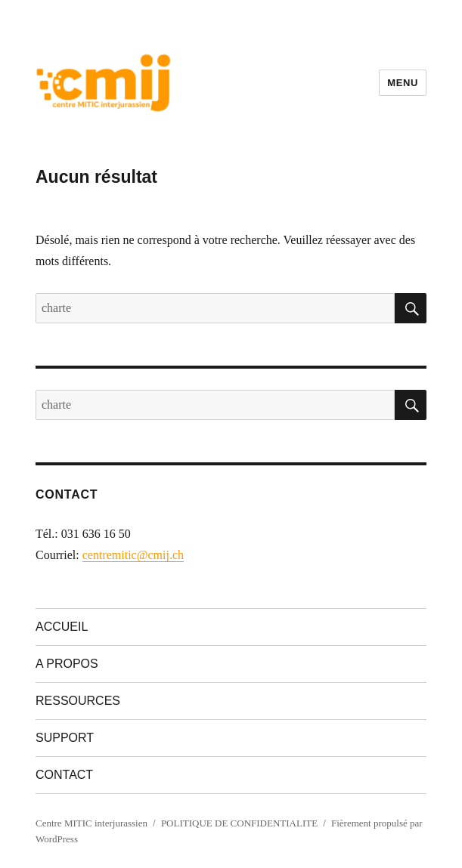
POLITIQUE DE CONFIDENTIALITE (239, 823)
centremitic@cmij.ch (133, 555)
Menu (403, 83)
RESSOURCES (78, 701)
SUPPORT (65, 738)
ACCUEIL (62, 627)
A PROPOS (67, 664)
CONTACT (64, 775)
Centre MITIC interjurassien (91, 823)
